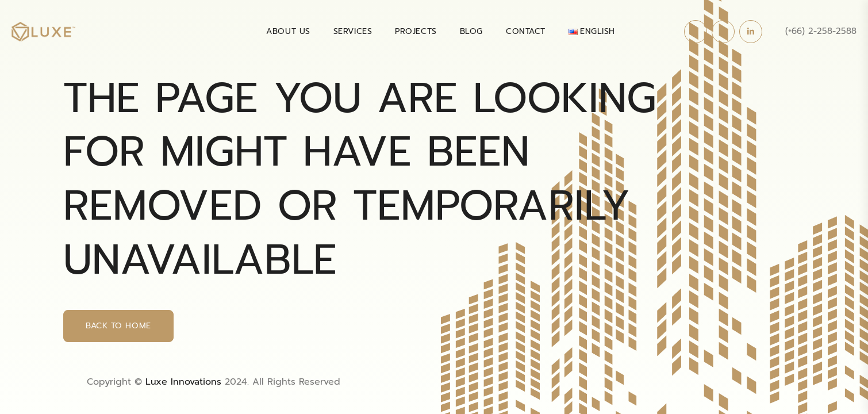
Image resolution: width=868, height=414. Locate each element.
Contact (526, 31)
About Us (288, 31)
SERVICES (353, 31)
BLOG (471, 31)
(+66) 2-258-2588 (821, 31)
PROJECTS (416, 31)
